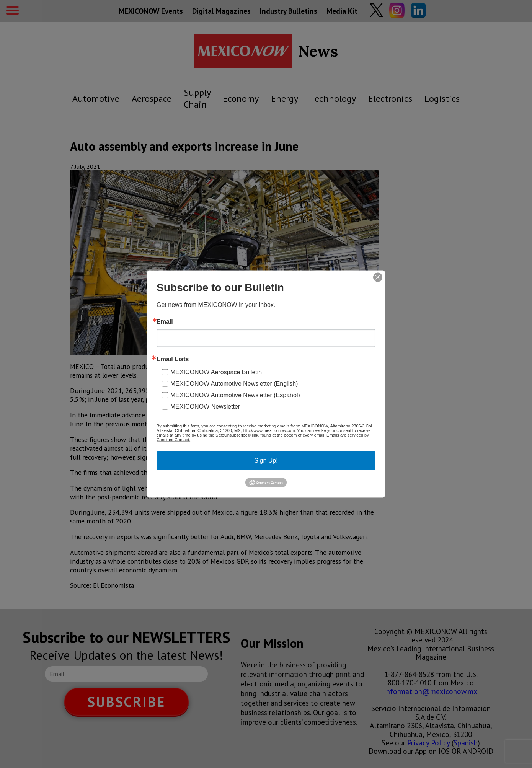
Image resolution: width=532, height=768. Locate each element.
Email (165, 321)
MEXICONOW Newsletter (205, 406)
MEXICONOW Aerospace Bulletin (216, 372)
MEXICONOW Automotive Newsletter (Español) (235, 395)
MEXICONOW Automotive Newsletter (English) (234, 383)
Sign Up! (266, 460)
